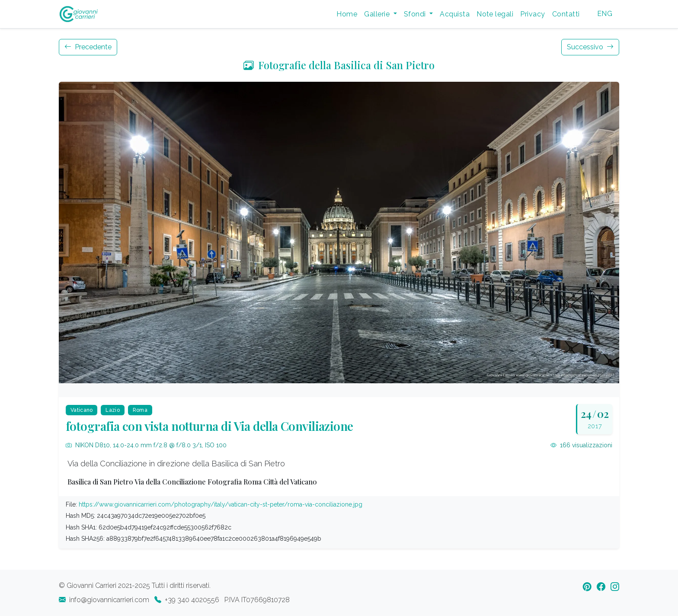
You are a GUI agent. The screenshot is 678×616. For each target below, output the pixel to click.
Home (347, 14)
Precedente (88, 47)
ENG (605, 14)
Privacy (532, 14)
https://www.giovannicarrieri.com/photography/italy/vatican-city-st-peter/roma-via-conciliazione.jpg (221, 504)
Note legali (495, 14)
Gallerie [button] (378, 14)
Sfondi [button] (416, 14)
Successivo (590, 47)
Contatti (566, 14)
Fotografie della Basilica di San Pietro (339, 65)
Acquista (455, 14)
